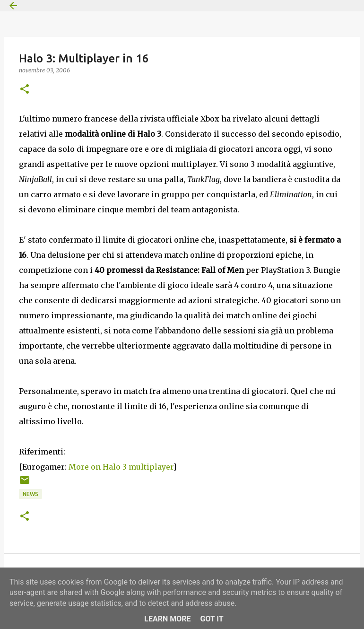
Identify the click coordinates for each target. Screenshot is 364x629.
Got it (212, 619)
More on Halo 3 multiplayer (121, 467)
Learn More (167, 619)
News (30, 494)
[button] (25, 90)
